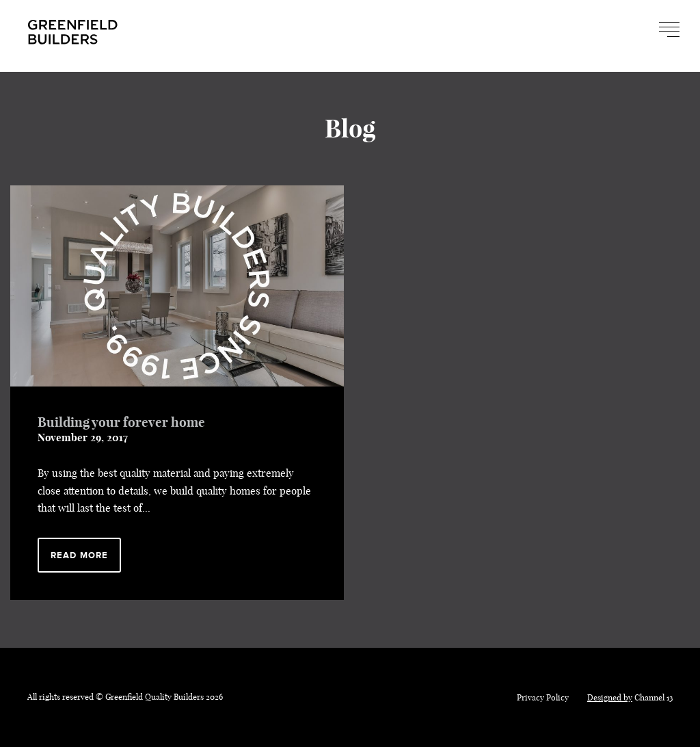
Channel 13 (630, 697)
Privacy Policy (543, 697)
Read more (79, 555)
